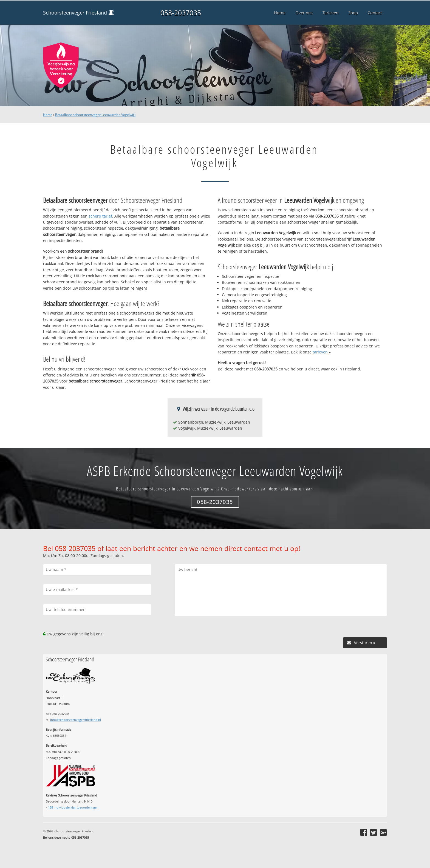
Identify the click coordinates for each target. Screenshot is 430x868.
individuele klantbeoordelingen (73, 807)
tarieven (320, 352)
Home (48, 115)
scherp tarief (100, 216)
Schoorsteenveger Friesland (75, 13)
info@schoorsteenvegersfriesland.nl (76, 720)
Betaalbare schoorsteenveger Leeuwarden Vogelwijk (95, 115)
